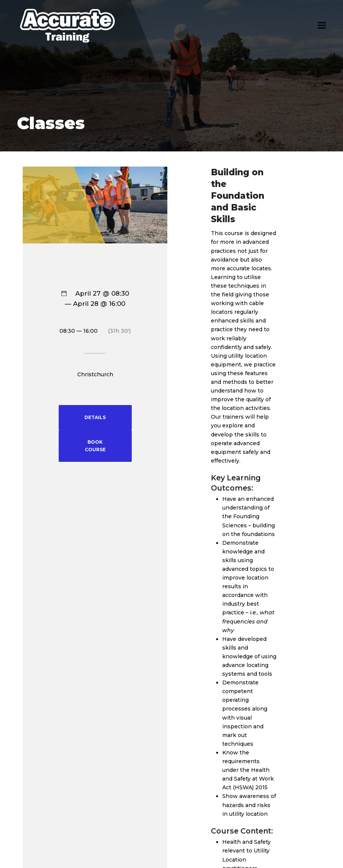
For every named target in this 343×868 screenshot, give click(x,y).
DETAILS (95, 417)
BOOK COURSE (95, 446)
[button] (322, 26)
